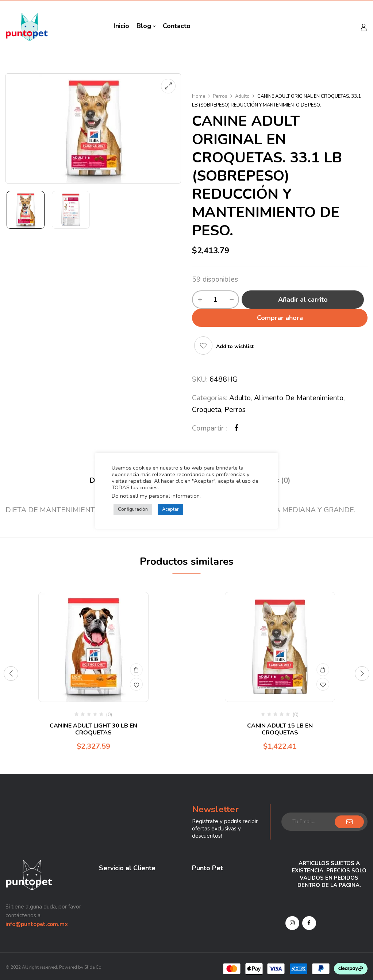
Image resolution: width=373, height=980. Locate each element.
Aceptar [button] (170, 509)
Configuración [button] (133, 509)
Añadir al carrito (303, 300)
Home (199, 96)
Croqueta (207, 410)
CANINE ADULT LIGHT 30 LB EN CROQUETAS (93, 729)
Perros (220, 96)
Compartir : (209, 428)
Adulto (242, 96)
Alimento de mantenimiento (299, 398)
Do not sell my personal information (156, 496)
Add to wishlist (235, 346)
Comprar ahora (280, 318)
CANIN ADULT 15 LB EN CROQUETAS (280, 729)
